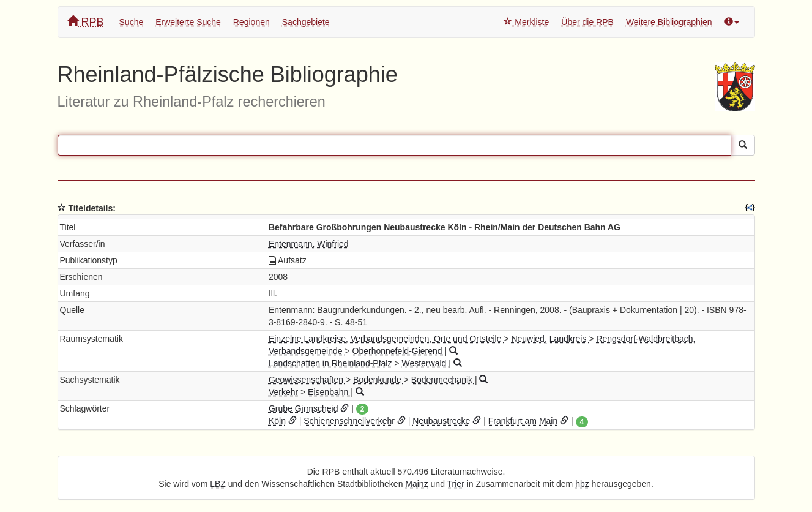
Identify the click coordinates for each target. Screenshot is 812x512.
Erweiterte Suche (188, 22)
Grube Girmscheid (304, 408)
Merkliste (526, 22)
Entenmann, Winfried (309, 244)
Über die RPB (587, 22)
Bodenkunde (378, 380)
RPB (86, 22)
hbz (582, 484)
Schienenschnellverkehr (349, 421)
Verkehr (285, 392)
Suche (132, 22)
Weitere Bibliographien (669, 22)
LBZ (218, 484)
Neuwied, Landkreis (550, 339)
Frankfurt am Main (523, 421)
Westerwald (425, 363)
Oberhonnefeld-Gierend (399, 351)
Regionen (251, 22)
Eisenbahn (329, 392)
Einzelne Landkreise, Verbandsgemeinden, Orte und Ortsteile (386, 339)
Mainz (416, 484)
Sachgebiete (306, 22)
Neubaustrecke (441, 421)
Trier (456, 484)
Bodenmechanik (443, 380)
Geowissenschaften (307, 380)
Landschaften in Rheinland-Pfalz (331, 363)
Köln (277, 421)
